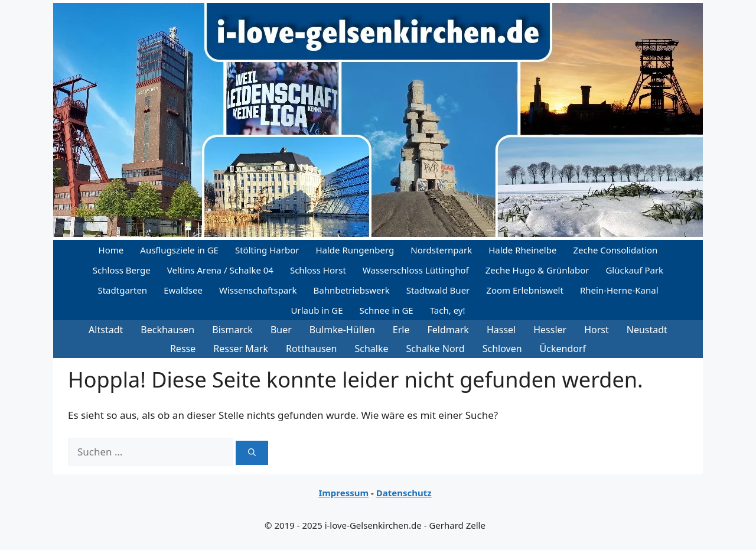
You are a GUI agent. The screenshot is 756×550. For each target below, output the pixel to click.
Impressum (343, 493)
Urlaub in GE (317, 310)
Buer (281, 330)
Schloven (502, 349)
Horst (597, 330)
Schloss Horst (318, 270)
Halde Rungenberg (355, 250)
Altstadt (106, 330)
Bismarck (232, 330)
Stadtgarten (122, 290)
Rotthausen (312, 349)
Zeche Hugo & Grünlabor (537, 270)
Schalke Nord (436, 349)
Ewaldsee (183, 290)
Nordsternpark (441, 250)
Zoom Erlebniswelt (525, 290)
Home (111, 250)
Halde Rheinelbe (522, 250)
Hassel (501, 330)
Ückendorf (563, 349)
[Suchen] (252, 453)
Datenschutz (404, 493)
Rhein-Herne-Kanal (619, 290)
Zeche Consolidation (615, 250)
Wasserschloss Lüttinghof (416, 270)
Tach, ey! (448, 310)
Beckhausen (167, 330)
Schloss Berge (122, 270)
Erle (401, 330)
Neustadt (647, 330)
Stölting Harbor (267, 250)
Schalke (372, 349)
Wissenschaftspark (258, 290)
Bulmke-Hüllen (342, 330)
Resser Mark (241, 349)
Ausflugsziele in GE (179, 250)
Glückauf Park (634, 270)
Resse (183, 349)
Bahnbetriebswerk (352, 290)
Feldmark (448, 330)
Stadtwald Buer (438, 290)
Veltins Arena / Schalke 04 (220, 270)
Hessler (550, 330)
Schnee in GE (387, 310)
